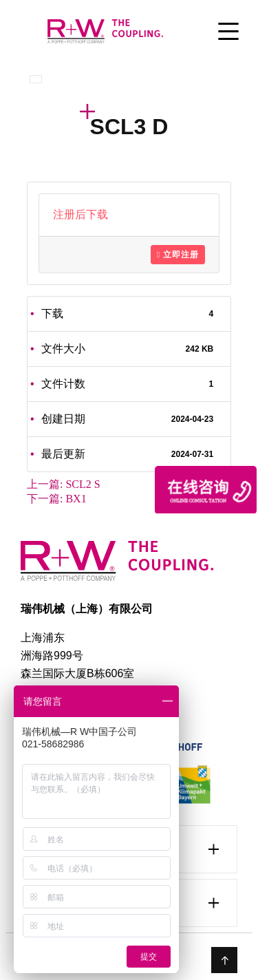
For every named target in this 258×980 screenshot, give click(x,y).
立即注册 (178, 255)
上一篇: (64, 484)
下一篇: (57, 499)
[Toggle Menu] (228, 33)
